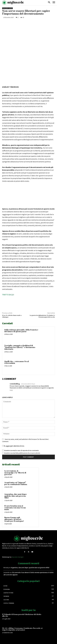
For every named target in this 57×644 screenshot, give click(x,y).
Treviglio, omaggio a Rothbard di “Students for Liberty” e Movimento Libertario (20, 347)
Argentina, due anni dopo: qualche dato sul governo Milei (16, 496)
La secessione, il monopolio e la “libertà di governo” (15, 473)
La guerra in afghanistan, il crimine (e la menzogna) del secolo (42, 316)
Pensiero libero (7, 8)
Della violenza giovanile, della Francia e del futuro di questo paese (21, 331)
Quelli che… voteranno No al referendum (17, 362)
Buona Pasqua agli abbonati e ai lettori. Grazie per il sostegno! (14, 519)
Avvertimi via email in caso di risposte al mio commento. (22, 450)
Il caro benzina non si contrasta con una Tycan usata (15, 508)
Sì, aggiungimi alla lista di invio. (13, 446)
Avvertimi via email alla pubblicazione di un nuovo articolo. (22, 453)
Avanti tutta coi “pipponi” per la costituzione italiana (16, 484)
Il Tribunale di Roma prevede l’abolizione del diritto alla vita (22, 615)
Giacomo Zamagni (18, 557)
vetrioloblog (15, 384)
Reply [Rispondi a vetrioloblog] (11, 390)
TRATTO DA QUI (8, 295)
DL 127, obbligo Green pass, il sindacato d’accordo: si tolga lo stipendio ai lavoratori (22, 629)
